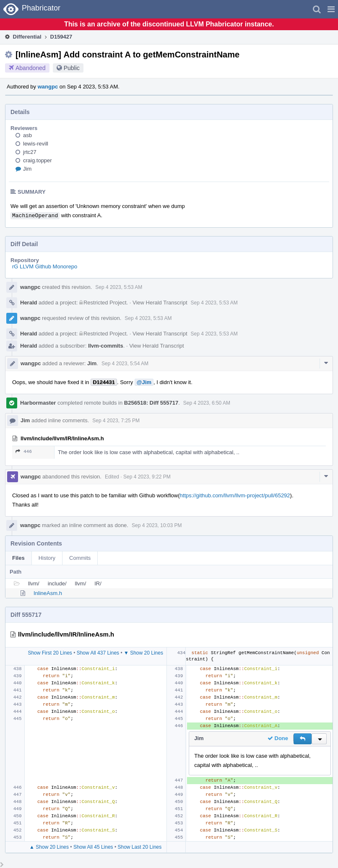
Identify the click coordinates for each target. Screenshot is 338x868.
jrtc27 (30, 152)
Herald (29, 303)
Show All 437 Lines (98, 653)
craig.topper (38, 160)
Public (72, 68)
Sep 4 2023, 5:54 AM (125, 364)
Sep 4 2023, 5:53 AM (119, 287)
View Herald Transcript (160, 303)
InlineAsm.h (48, 593)
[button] (331, 9)
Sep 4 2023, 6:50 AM (207, 403)
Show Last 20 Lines (140, 847)
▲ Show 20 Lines (49, 847)
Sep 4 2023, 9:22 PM (147, 477)
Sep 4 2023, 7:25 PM (116, 421)
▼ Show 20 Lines (143, 653)
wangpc (48, 87)
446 (24, 451)
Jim (27, 169)
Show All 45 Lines (93, 847)
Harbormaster (38, 403)
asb (27, 135)
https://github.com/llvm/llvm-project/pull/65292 (235, 495)
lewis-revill (36, 144)
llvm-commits (106, 346)
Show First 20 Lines (50, 653)
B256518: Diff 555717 (151, 403)
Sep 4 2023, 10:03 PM (157, 525)
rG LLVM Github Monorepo (45, 266)
